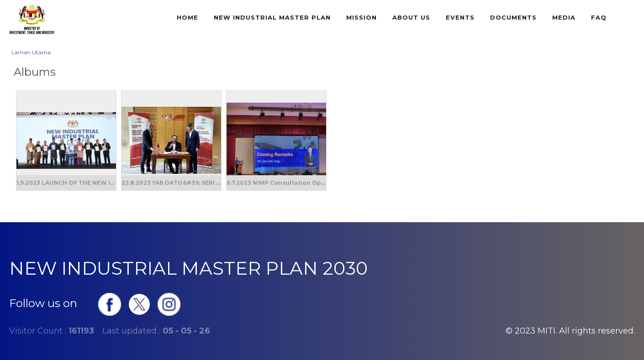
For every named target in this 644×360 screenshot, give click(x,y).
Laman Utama (31, 52)
